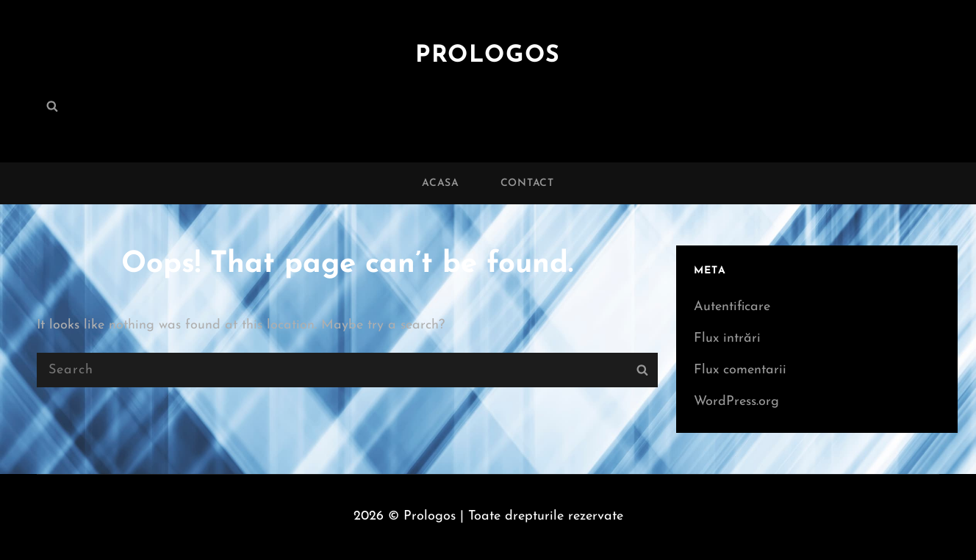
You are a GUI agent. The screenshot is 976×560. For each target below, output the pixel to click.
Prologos (488, 56)
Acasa (441, 183)
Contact (527, 183)
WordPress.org (736, 402)
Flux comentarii (740, 370)
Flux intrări (727, 338)
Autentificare (732, 307)
